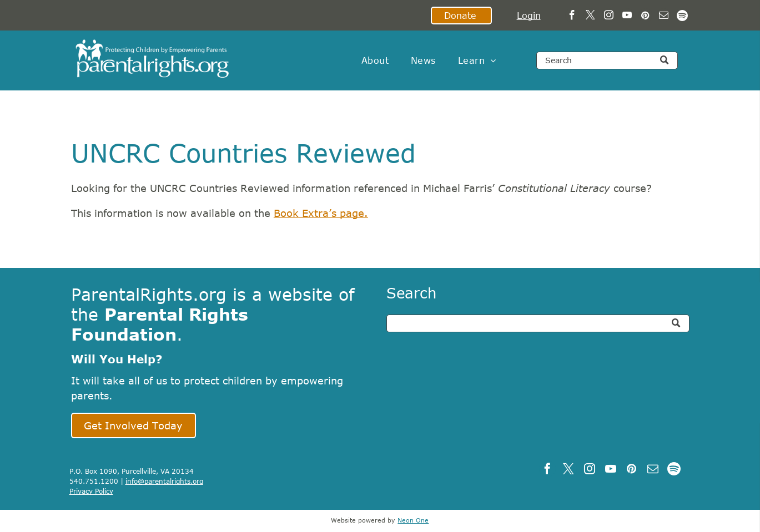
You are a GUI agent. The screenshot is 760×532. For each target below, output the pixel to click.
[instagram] (609, 17)
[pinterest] (645, 17)
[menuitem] (375, 60)
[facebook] (572, 17)
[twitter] (590, 17)
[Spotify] (682, 17)
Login (529, 16)
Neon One (413, 520)
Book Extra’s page (319, 213)
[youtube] (627, 17)
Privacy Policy (91, 491)
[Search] (607, 60)
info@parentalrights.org (164, 481)
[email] (664, 17)
